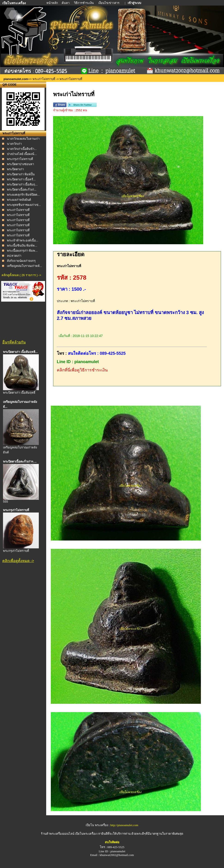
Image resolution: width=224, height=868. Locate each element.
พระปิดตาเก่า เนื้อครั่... (21, 179)
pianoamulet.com (16, 79)
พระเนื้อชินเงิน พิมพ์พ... (22, 246)
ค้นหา (66, 3)
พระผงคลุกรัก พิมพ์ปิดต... (23, 195)
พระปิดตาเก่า (15, 169)
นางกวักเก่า (14, 144)
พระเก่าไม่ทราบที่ (44, 79)
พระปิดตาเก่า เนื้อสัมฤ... (22, 184)
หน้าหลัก (53, 3)
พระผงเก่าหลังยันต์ (19, 200)
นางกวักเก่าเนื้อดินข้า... (22, 149)
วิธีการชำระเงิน (84, 3)
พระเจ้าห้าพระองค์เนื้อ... (23, 240)
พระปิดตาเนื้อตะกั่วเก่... (22, 190)
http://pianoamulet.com (124, 825)
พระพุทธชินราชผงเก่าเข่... (24, 205)
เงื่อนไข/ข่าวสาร (109, 3)
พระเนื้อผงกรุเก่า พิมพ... (22, 251)
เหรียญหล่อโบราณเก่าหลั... (24, 266)
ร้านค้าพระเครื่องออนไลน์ (58, 834)
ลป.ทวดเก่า (14, 256)
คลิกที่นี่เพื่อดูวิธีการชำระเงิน (82, 370)
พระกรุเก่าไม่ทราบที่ (20, 159)
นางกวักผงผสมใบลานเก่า (23, 139)
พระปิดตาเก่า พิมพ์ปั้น (21, 174)
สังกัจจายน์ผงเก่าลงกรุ (21, 261)
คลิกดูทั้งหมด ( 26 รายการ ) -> (21, 275)
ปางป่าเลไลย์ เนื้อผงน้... (22, 154)
